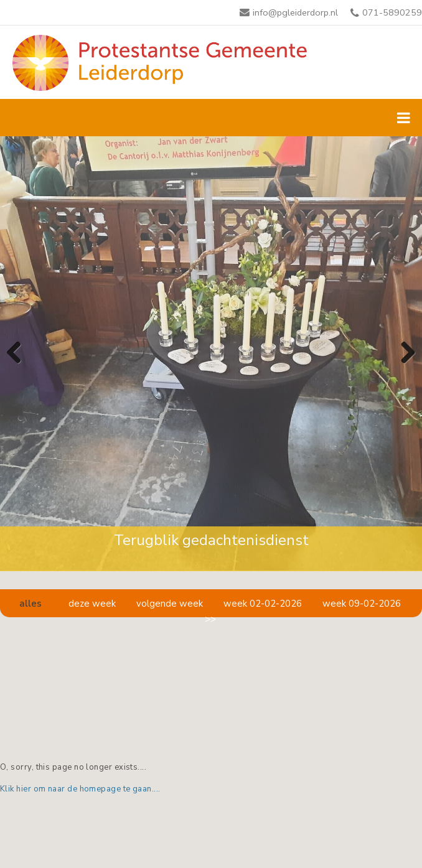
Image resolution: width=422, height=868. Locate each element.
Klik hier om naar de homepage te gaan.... (80, 789)
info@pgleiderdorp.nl (295, 12)
